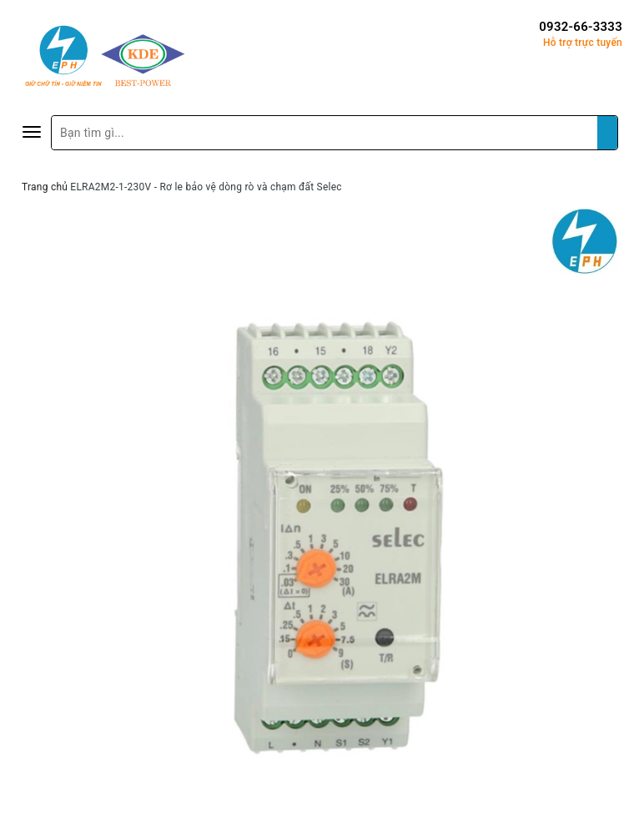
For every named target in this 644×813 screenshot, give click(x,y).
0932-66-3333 (581, 27)
